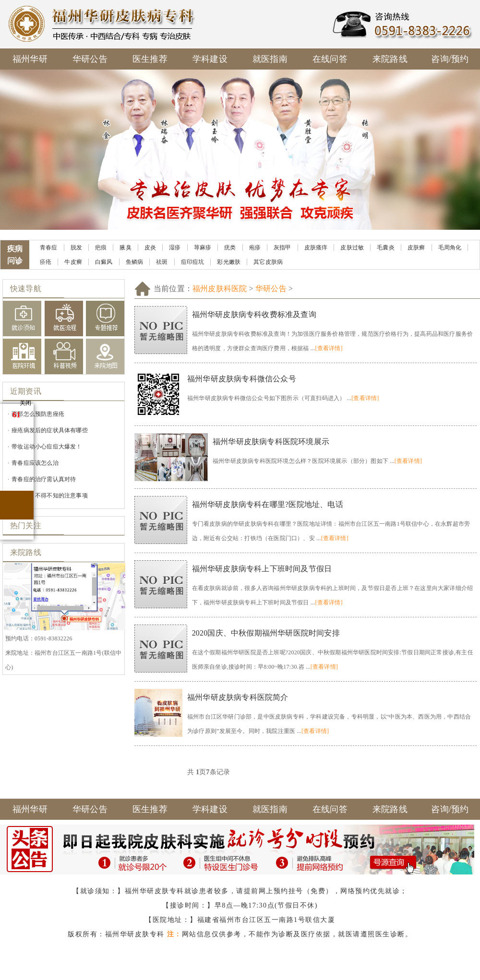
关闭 (25, 403)
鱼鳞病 (135, 262)
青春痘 (49, 248)
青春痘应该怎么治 (35, 463)
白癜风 (104, 262)
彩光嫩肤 (229, 262)
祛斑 (162, 262)
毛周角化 (450, 248)
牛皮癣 (73, 262)
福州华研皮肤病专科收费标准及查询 (254, 314)
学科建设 (210, 59)
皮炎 (150, 248)
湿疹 (175, 248)
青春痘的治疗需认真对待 (44, 479)
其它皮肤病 (268, 262)
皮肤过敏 (352, 248)
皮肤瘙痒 (316, 248)
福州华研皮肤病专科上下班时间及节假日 (262, 569)
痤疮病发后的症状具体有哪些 (50, 430)
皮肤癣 (416, 248)
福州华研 (30, 59)
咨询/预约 (450, 59)
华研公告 (90, 59)
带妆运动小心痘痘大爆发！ (47, 447)
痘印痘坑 (193, 262)
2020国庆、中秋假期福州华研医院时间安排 (266, 633)
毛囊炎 (386, 248)
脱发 (76, 248)
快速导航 (26, 289)
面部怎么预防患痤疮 (38, 414)
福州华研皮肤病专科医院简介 (238, 697)
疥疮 (46, 262)
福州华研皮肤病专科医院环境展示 (271, 442)
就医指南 (270, 59)
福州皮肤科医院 (220, 289)
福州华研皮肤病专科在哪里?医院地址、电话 (268, 504)
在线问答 (330, 59)
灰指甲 (282, 248)
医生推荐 (150, 59)
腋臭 (125, 248)
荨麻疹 (203, 248)
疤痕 (101, 248)
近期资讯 (26, 391)
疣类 (230, 248)
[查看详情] (329, 348)
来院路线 (390, 59)
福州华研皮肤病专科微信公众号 (242, 379)
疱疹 (255, 248)
